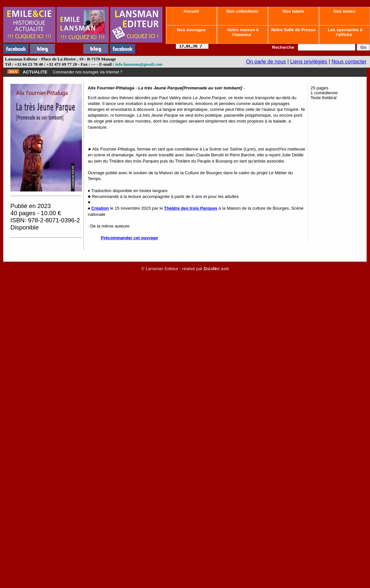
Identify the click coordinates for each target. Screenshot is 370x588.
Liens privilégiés (309, 62)
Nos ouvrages (192, 30)
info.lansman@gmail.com (139, 64)
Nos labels (293, 11)
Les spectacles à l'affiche (345, 32)
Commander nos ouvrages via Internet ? (87, 72)
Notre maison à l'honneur (243, 32)
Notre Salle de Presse (294, 30)
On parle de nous (266, 62)
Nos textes (344, 11)
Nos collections (243, 11)
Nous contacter (349, 62)
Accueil (191, 11)
